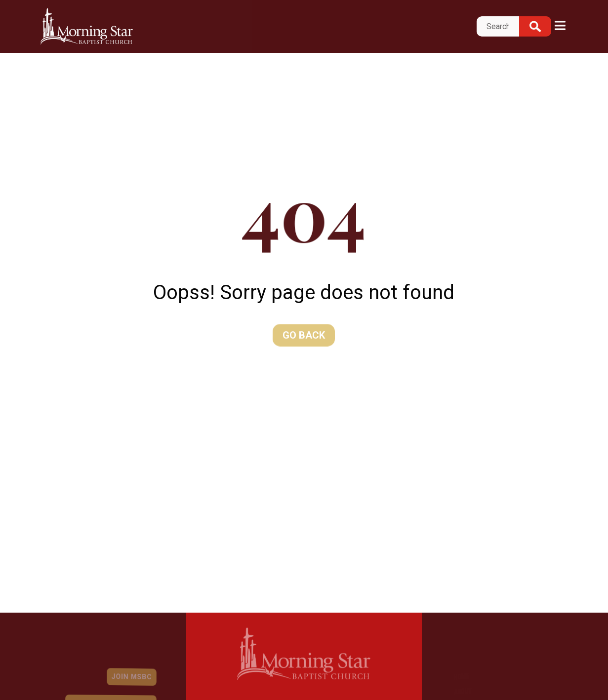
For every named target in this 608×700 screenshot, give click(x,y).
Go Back (304, 335)
